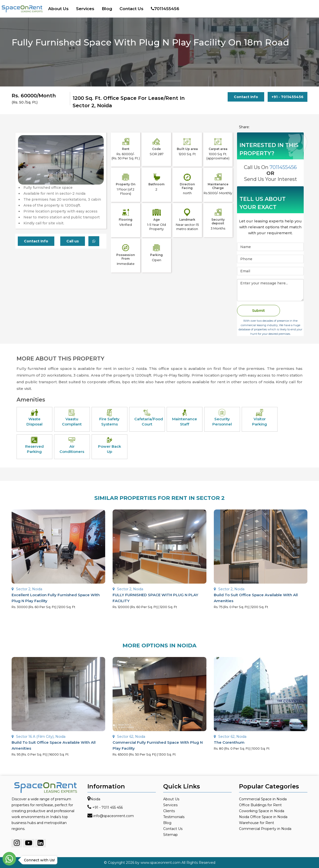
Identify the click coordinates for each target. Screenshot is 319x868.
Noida (95, 799)
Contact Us (131, 9)
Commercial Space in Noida (263, 799)
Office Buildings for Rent (260, 805)
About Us (58, 9)
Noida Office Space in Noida (263, 817)
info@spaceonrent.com (114, 816)
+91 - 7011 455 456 (108, 807)
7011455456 (165, 9)
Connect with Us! (38, 860)
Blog (107, 9)
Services (85, 9)
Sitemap (170, 835)
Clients (169, 811)
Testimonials (174, 817)
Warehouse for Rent (257, 823)
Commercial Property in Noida (265, 829)
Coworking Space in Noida (262, 811)
